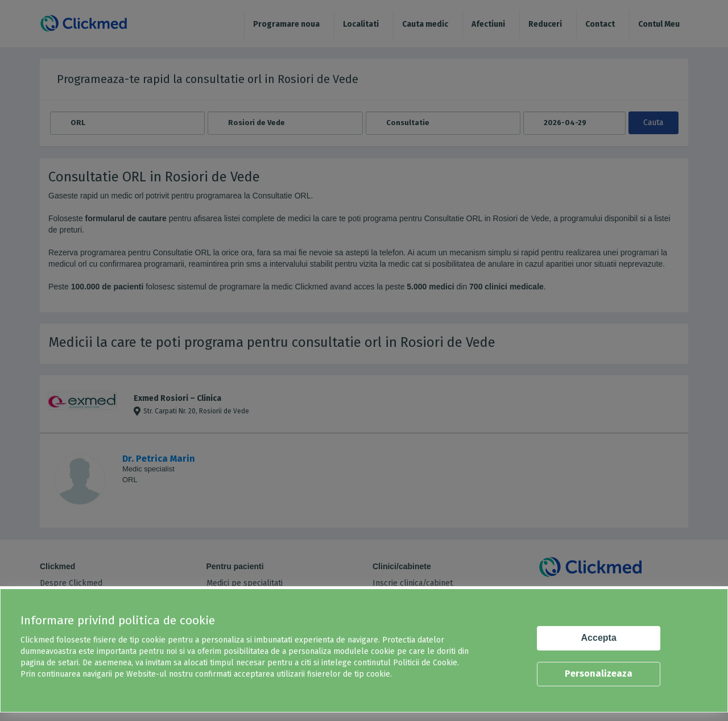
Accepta (599, 638)
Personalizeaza (599, 674)
